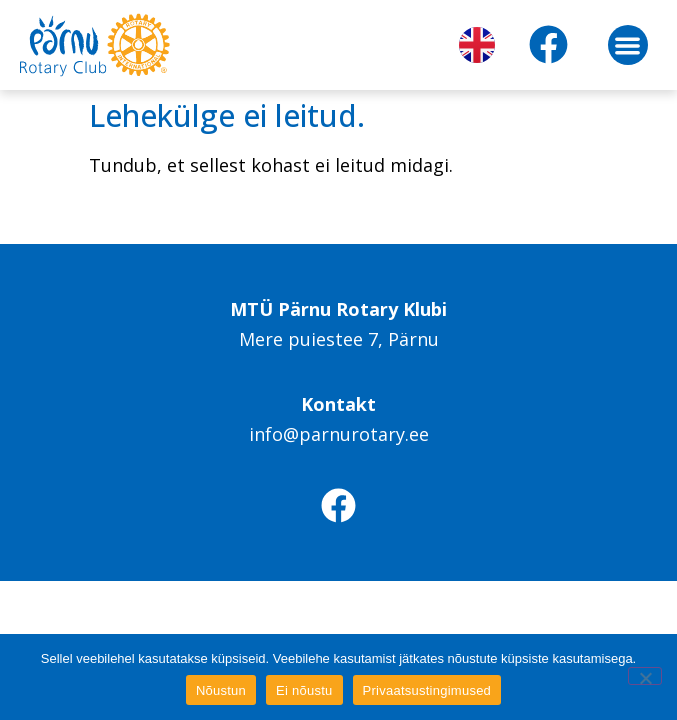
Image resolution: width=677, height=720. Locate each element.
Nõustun (221, 690)
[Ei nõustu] (645, 676)
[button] (628, 45)
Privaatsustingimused (427, 690)
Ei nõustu (304, 690)
